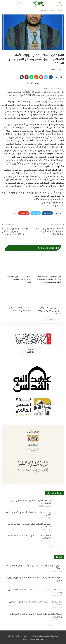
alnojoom (39, 640)
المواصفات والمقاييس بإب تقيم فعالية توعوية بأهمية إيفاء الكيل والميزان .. (50, 231)
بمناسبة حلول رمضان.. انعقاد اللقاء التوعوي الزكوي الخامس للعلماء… (36, 603)
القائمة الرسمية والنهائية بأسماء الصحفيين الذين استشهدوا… (31, 502)
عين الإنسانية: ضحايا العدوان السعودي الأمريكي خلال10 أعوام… (28, 514)
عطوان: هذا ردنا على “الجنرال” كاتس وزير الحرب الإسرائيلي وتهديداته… (36, 615)
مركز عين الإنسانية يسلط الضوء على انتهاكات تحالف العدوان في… (29, 525)
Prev (58, 319)
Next (50, 319)
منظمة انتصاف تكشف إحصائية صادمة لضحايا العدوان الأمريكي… (29, 537)
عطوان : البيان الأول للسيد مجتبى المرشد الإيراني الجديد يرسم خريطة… (34, 567)
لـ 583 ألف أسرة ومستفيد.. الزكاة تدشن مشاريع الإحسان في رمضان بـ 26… (35, 591)
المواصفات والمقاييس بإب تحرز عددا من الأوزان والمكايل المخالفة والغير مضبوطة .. (16, 231)
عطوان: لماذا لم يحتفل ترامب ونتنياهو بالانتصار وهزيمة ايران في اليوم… (33, 579)
